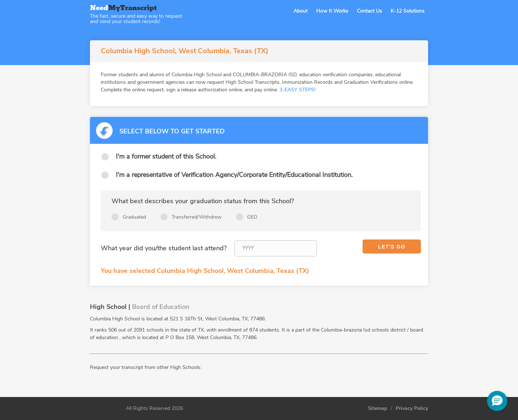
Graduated (134, 217)
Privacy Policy (412, 408)
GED (252, 217)
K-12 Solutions (408, 11)
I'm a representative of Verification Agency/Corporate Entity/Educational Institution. (234, 175)
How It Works (332, 11)
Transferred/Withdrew (197, 217)
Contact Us (369, 11)
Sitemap (378, 408)
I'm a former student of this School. (166, 156)
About (301, 11)
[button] (497, 401)
